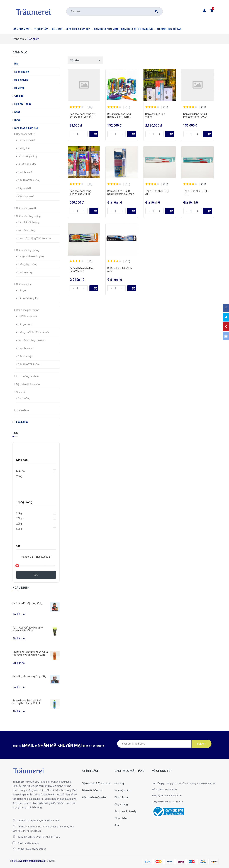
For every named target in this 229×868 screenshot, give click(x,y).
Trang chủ (18, 39)
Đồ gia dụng (21, 80)
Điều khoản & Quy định (95, 797)
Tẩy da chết (24, 188)
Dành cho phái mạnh (28, 310)
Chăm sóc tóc (24, 284)
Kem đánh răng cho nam (32, 340)
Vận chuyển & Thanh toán (97, 783)
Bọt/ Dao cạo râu (27, 316)
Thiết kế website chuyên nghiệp (27, 861)
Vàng (19, 476)
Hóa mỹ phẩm (122, 790)
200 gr (20, 518)
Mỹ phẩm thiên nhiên (28, 384)
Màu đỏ (20, 471)
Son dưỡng (24, 398)
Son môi (21, 392)
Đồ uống (19, 88)
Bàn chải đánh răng (29, 222)
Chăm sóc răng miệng (28, 216)
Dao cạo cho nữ (27, 140)
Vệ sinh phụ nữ (26, 196)
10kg (19, 513)
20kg (19, 524)
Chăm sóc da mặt (26, 208)
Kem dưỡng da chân (27, 376)
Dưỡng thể (24, 148)
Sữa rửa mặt (25, 356)
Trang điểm (22, 410)
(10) (90, 107)
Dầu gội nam (25, 324)
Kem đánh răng (26, 230)
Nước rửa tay (25, 272)
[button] (23, 29)
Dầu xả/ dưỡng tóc (28, 298)
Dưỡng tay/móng (28, 264)
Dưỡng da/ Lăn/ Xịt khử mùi (33, 332)
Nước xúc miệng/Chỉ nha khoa (35, 238)
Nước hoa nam (26, 348)
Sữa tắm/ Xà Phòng (29, 180)
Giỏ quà (19, 96)
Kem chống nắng (27, 156)
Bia (16, 64)
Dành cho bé (22, 72)
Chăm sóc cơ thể (25, 134)
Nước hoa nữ (25, 172)
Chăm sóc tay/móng (28, 250)
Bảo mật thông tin (92, 790)
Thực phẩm (21, 422)
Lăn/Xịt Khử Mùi (27, 164)
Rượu (17, 120)
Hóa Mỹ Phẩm (23, 104)
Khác (17, 112)
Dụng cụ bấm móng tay (31, 256)
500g (19, 529)
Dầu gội (22, 290)
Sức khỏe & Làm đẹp (26, 128)
